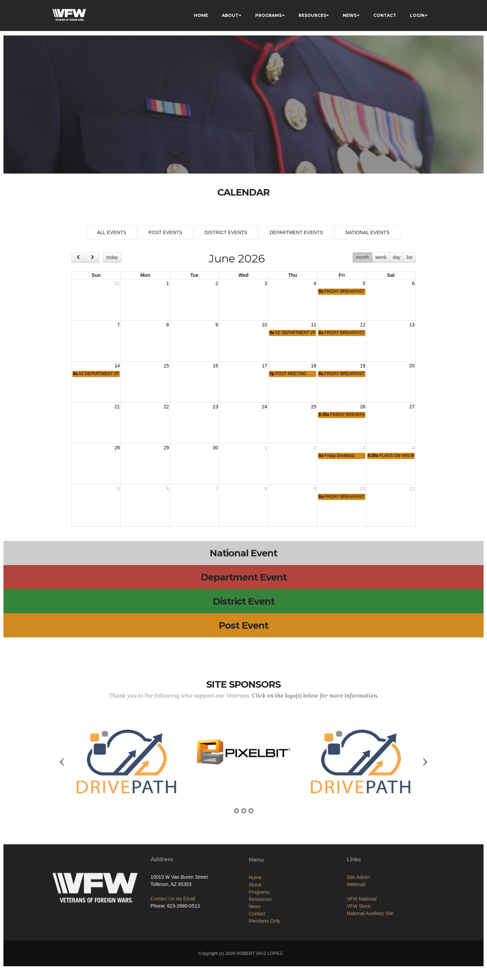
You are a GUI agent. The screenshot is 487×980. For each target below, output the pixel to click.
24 (265, 407)
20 (412, 366)
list (409, 257)
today (112, 257)
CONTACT (385, 15)
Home (255, 915)
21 (117, 407)
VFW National (362, 929)
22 (166, 407)
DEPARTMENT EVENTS (296, 232)
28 (117, 448)
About (255, 922)
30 (216, 448)
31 (117, 283)
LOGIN (417, 15)
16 (216, 366)
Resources (260, 936)
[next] (92, 257)
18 (314, 366)
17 (265, 366)
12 (363, 325)
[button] (62, 761)
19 (363, 366)
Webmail (356, 915)
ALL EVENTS (112, 232)
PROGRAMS (268, 15)
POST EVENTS (165, 232)
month (362, 257)
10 (265, 325)
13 (412, 325)
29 (166, 448)
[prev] (78, 257)
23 (216, 407)
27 (412, 407)
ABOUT (230, 15)
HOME (201, 15)
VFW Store (359, 936)
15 (166, 366)
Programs (259, 929)
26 (363, 407)
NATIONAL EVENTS (367, 232)
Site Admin (358, 907)
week (381, 257)
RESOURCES (312, 15)
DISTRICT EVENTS (226, 232)
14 (117, 366)
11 (314, 325)
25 (314, 407)
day (397, 257)
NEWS (350, 15)
